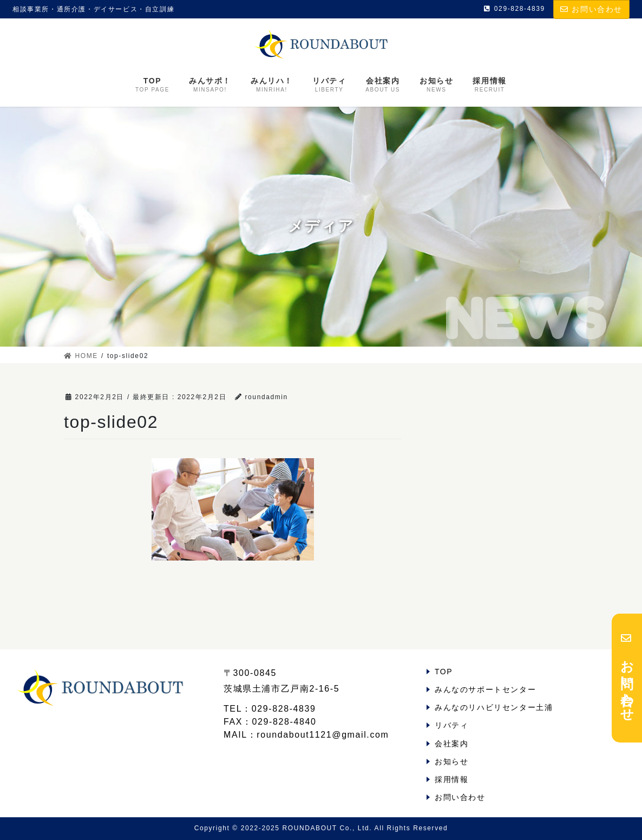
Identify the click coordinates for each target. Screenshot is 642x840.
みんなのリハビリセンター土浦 (494, 707)
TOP (444, 672)
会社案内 (451, 744)
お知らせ (451, 761)
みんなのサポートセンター (485, 689)
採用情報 (451, 779)
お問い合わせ (591, 9)
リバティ (451, 725)
